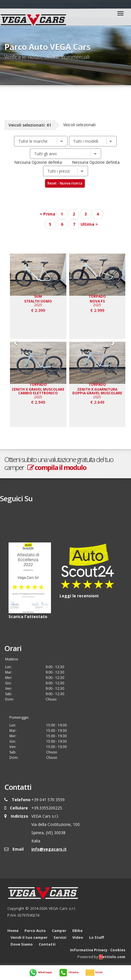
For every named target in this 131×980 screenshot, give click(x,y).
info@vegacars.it (49, 849)
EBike (77, 931)
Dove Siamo (22, 944)
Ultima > (89, 224)
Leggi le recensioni (79, 596)
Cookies (118, 950)
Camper (59, 931)
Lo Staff (97, 937)
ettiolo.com (112, 957)
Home (13, 931)
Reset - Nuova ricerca (65, 183)
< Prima (47, 214)
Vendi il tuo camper (29, 937)
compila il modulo (57, 467)
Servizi (60, 937)
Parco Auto (35, 931)
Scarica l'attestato (28, 617)
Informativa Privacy (89, 950)
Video (78, 937)
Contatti (47, 944)
